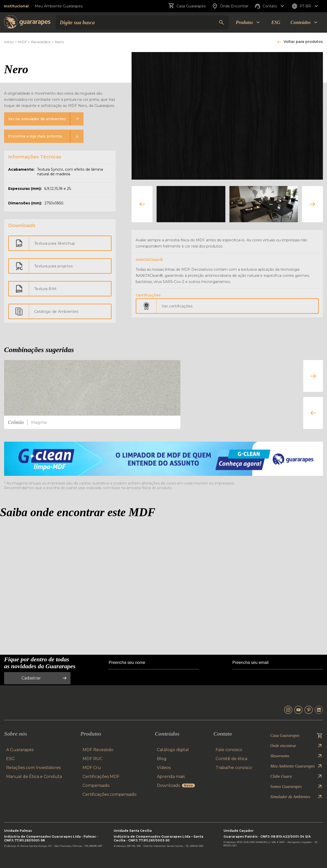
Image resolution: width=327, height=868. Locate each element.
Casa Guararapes (187, 6)
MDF (22, 42)
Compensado (96, 785)
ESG (276, 22)
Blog (162, 759)
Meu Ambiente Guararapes (59, 6)
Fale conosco (229, 750)
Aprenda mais (171, 777)
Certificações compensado (109, 794)
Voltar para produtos (303, 42)
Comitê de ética (231, 759)
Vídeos (164, 768)
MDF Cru (92, 768)
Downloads (176, 785)
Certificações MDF (101, 777)
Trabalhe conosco (234, 768)
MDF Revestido (98, 750)
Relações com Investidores (33, 768)
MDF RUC (92, 759)
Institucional (16, 6)
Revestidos (41, 42)
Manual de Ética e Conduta (34, 777)
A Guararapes (20, 750)
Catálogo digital (173, 750)
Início (9, 42)
